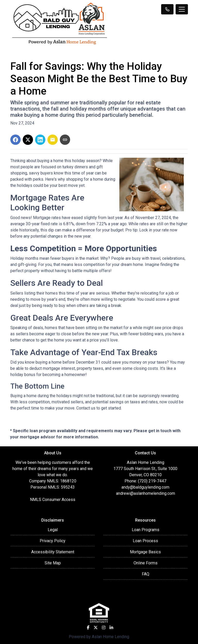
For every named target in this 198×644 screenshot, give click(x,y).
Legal (53, 530)
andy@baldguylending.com (145, 487)
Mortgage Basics (145, 552)
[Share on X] (28, 140)
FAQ (146, 574)
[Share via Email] (53, 140)
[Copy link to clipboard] (65, 140)
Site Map (53, 563)
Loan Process (145, 541)
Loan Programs (146, 530)
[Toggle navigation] (182, 9)
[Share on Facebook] (15, 140)
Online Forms (146, 563)
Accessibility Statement (53, 552)
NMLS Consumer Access (53, 500)
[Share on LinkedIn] (40, 140)
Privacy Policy (53, 541)
